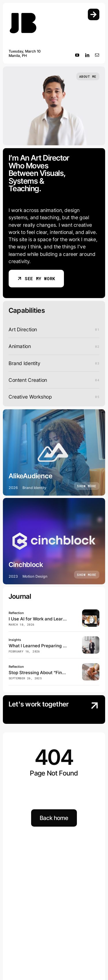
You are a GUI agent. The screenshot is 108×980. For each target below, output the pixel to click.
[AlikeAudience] (54, 452)
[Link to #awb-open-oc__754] (94, 14)
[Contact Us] (89, 710)
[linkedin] (87, 55)
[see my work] (36, 279)
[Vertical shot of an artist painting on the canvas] (91, 666)
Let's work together (39, 704)
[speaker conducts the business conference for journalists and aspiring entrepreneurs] (91, 639)
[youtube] (77, 55)
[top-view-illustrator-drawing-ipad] (91, 612)
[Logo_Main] (23, 11)
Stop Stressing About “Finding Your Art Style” (56, 673)
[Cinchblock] (54, 541)
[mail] (97, 55)
